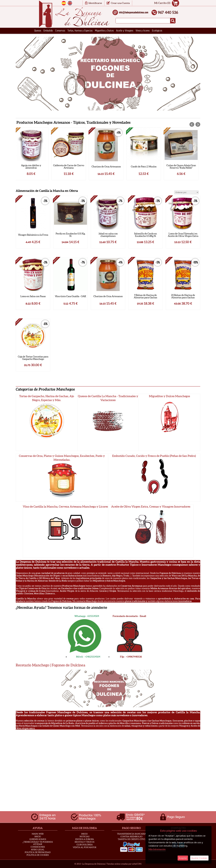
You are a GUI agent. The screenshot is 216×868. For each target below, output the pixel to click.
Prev (192, 124)
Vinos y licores (143, 31)
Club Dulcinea (85, 845)
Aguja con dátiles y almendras (33, 166)
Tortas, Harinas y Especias (80, 31)
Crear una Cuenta (120, 3)
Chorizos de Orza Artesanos (108, 166)
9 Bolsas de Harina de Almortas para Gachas (145, 296)
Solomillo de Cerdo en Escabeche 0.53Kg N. (145, 235)
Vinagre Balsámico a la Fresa (33, 235)
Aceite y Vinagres (125, 31)
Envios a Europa (85, 839)
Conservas (60, 31)
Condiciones (38, 847)
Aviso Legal (38, 850)
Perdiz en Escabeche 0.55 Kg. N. (70, 235)
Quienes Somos (38, 839)
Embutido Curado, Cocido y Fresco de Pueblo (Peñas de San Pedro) (154, 456)
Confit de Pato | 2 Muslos (146, 166)
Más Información (157, 849)
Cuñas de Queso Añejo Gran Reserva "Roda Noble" (183, 166)
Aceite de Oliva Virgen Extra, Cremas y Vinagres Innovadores (151, 507)
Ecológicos (157, 31)
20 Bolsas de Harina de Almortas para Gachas (183, 296)
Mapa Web (38, 834)
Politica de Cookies (38, 855)
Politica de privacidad (38, 852)
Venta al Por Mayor (85, 847)
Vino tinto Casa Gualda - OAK (70, 296)
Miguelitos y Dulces (104, 31)
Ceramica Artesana (43, 37)
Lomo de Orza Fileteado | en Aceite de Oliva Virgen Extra (183, 235)
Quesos (38, 31)
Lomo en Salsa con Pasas (33, 296)
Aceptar (183, 858)
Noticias (85, 837)
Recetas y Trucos (85, 842)
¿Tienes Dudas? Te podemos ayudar (38, 843)
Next (198, 124)
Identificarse (95, 3)
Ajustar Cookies (199, 858)
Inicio (38, 837)
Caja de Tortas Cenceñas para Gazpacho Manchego (33, 358)
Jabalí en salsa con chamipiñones (108, 235)
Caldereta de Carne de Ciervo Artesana (70, 166)
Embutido (48, 31)
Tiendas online (113, 864)
